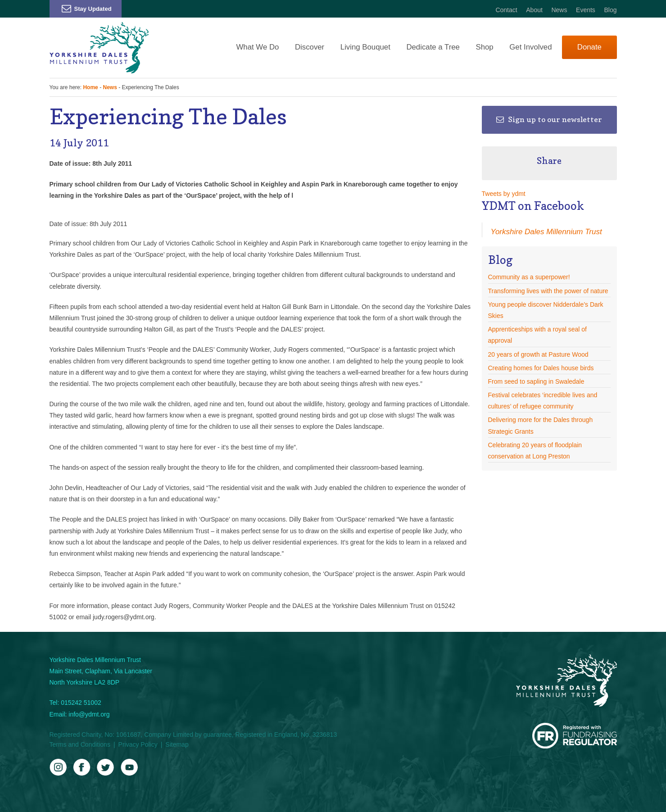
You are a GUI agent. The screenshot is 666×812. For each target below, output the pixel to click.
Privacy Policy (138, 744)
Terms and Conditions (80, 744)
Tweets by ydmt (504, 194)
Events (586, 10)
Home (90, 87)
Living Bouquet (365, 47)
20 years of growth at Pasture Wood (538, 354)
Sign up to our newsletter (549, 119)
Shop (484, 47)
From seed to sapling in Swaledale (536, 381)
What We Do (258, 47)
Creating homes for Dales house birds (541, 368)
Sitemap (177, 744)
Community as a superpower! (529, 277)
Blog (610, 10)
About (534, 10)
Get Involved (530, 47)
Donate (589, 47)
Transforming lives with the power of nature (548, 291)
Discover (310, 47)
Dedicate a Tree (433, 47)
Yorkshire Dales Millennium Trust (546, 232)
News (559, 10)
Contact (506, 10)
